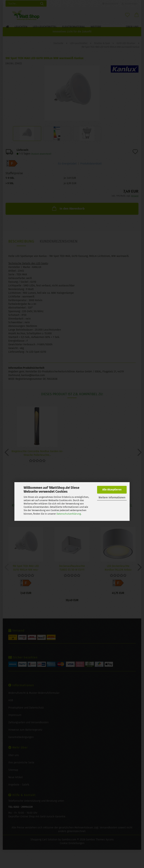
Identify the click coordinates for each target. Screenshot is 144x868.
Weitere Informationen (112, 498)
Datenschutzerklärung (69, 514)
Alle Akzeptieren (112, 490)
